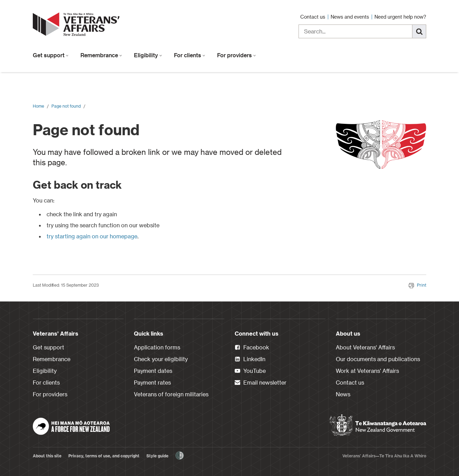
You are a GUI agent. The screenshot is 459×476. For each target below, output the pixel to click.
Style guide (157, 456)
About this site (47, 456)
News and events (350, 17)
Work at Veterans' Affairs (367, 371)
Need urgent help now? (400, 17)
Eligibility (148, 55)
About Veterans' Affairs (365, 347)
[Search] (419, 31)
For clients (190, 55)
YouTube (250, 371)
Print (417, 285)
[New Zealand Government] (378, 425)
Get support (51, 55)
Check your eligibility (161, 359)
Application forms (157, 347)
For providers (237, 55)
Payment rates (152, 382)
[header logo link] (78, 24)
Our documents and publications (378, 359)
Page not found (66, 106)
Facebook (252, 348)
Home (38, 106)
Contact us (313, 17)
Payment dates (153, 371)
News (343, 394)
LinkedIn (250, 359)
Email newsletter (261, 383)
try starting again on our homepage (92, 236)
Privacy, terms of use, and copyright (104, 456)
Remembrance (101, 55)
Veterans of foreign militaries (171, 394)
